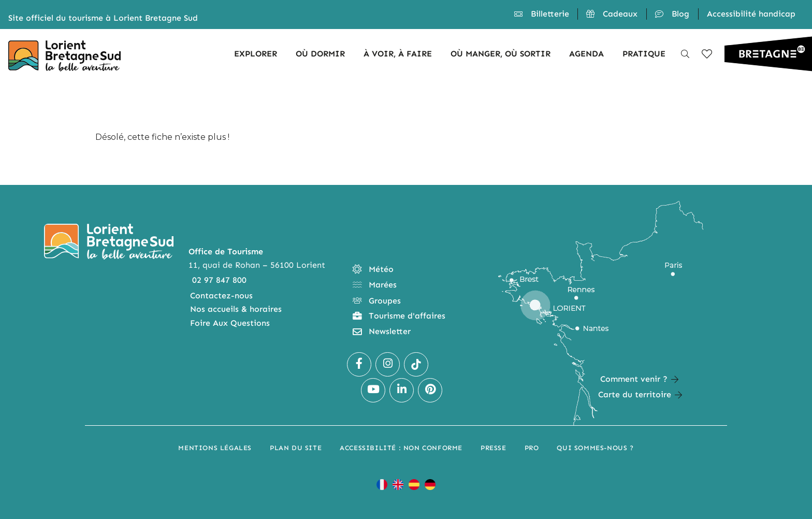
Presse (494, 448)
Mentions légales (215, 448)
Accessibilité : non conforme (401, 448)
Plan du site (296, 448)
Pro (532, 448)
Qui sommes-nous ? (595, 448)
